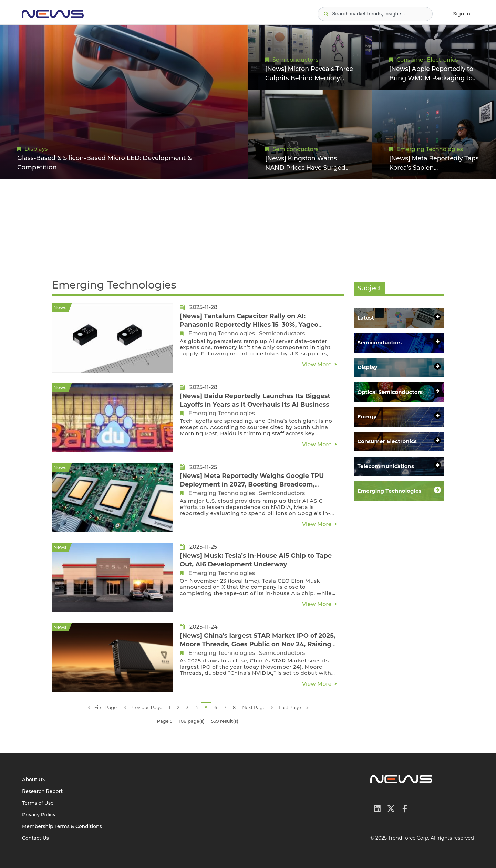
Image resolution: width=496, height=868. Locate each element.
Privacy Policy (39, 815)
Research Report (42, 791)
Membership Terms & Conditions (62, 826)
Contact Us (35, 838)
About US (34, 780)
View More (317, 364)
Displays (36, 149)
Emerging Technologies (430, 149)
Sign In (462, 14)
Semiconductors (295, 59)
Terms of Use (38, 803)
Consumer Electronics (427, 59)
